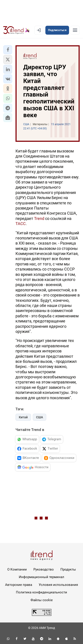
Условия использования (58, 585)
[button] (8, 50)
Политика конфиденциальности (41, 592)
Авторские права (19, 585)
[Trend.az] (16, 30)
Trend (39, 218)
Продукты (68, 569)
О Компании (17, 569)
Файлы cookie (42, 600)
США (40, 417)
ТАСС (21, 224)
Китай (23, 417)
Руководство (44, 569)
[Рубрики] (75, 30)
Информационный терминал (41, 577)
